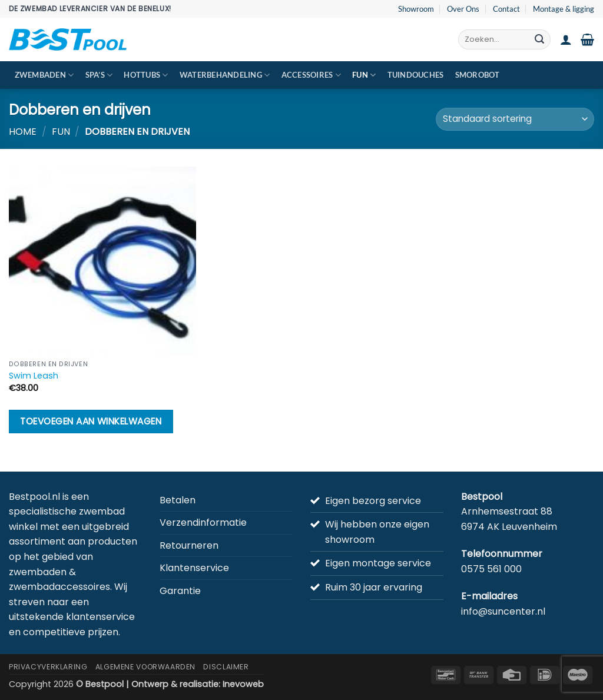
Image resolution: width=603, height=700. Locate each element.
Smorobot (478, 75)
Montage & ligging (564, 9)
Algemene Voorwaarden (145, 667)
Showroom (416, 9)
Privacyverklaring (48, 667)
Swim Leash (34, 376)
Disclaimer (226, 667)
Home (23, 132)
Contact (506, 9)
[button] (566, 39)
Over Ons (463, 9)
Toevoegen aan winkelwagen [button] (91, 421)
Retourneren (189, 545)
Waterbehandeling (225, 75)
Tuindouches (416, 75)
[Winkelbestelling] (515, 119)
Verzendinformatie (203, 522)
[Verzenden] (539, 39)
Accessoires (311, 75)
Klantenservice (194, 568)
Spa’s (99, 75)
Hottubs (146, 75)
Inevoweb (243, 684)
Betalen (178, 500)
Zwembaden (44, 75)
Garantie (180, 591)
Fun (364, 75)
